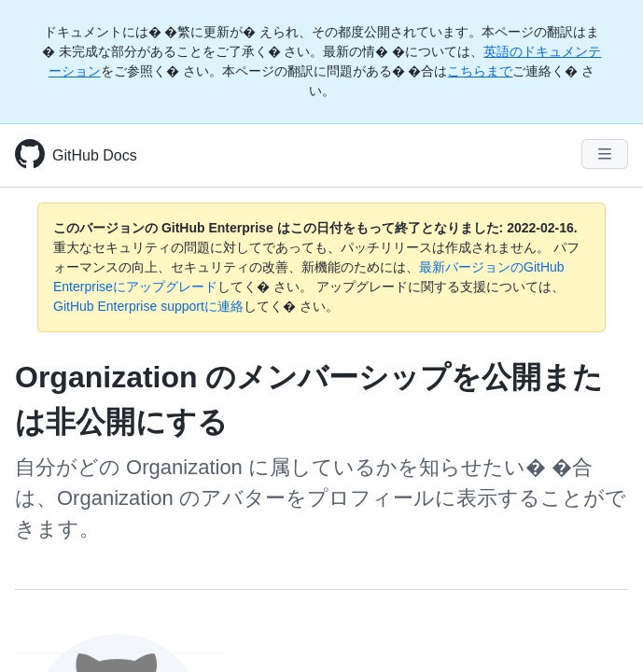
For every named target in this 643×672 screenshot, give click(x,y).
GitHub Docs (95, 155)
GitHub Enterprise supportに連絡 (148, 306)
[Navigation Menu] (605, 154)
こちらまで (480, 71)
